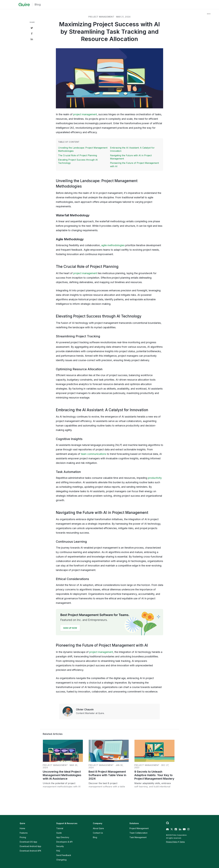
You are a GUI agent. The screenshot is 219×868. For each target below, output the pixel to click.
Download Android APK (30, 851)
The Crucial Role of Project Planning (78, 155)
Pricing (23, 837)
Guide (59, 833)
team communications (94, 454)
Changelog (61, 860)
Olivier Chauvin (85, 709)
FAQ (58, 851)
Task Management (138, 837)
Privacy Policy (172, 842)
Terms (182, 842)
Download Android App (30, 846)
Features (24, 833)
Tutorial (60, 828)
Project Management (139, 828)
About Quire (98, 828)
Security (60, 846)
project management (101, 17)
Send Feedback (64, 855)
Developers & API (64, 842)
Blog (38, 4)
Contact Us (98, 833)
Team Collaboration (138, 833)
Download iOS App (28, 842)
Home (22, 828)
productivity (155, 478)
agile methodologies (113, 245)
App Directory (63, 837)
